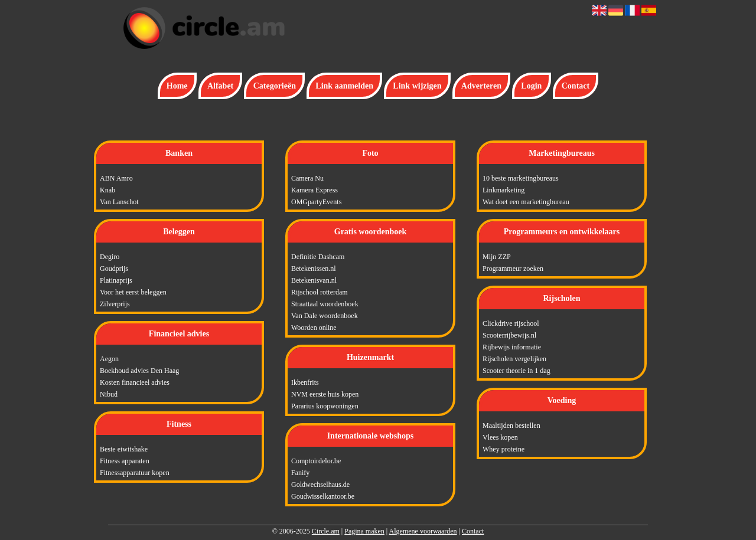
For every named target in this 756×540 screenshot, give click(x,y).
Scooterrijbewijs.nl (509, 335)
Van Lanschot (119, 202)
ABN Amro (116, 178)
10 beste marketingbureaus (521, 178)
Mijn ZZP (497, 257)
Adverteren (481, 86)
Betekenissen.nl (314, 269)
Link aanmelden (344, 86)
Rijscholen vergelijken (514, 359)
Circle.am (326, 531)
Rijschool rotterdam (320, 292)
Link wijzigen (417, 86)
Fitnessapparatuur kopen (135, 473)
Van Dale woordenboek (325, 316)
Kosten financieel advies (135, 382)
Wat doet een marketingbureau (526, 202)
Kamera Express (315, 190)
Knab (107, 190)
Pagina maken (364, 531)
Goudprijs (114, 269)
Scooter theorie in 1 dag (517, 371)
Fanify (300, 473)
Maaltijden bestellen (511, 426)
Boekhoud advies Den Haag (139, 371)
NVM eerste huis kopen (325, 394)
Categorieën (275, 86)
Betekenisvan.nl (314, 280)
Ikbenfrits (305, 382)
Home (177, 86)
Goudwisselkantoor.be (323, 496)
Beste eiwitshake (124, 449)
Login (531, 86)
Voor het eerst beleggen (133, 292)
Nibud (109, 394)
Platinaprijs (116, 280)
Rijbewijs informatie (512, 347)
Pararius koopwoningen (325, 406)
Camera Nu (307, 178)
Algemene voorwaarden (423, 531)
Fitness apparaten (125, 461)
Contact (576, 86)
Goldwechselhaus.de (320, 485)
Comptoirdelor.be (316, 461)
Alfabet (220, 86)
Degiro (110, 257)
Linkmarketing (504, 190)
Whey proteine (504, 449)
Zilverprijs (115, 304)
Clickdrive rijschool (511, 323)
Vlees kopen (500, 437)
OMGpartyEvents (316, 202)
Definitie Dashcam (318, 257)
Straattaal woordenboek (325, 304)
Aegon (109, 359)
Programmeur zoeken (513, 269)
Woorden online (314, 328)
